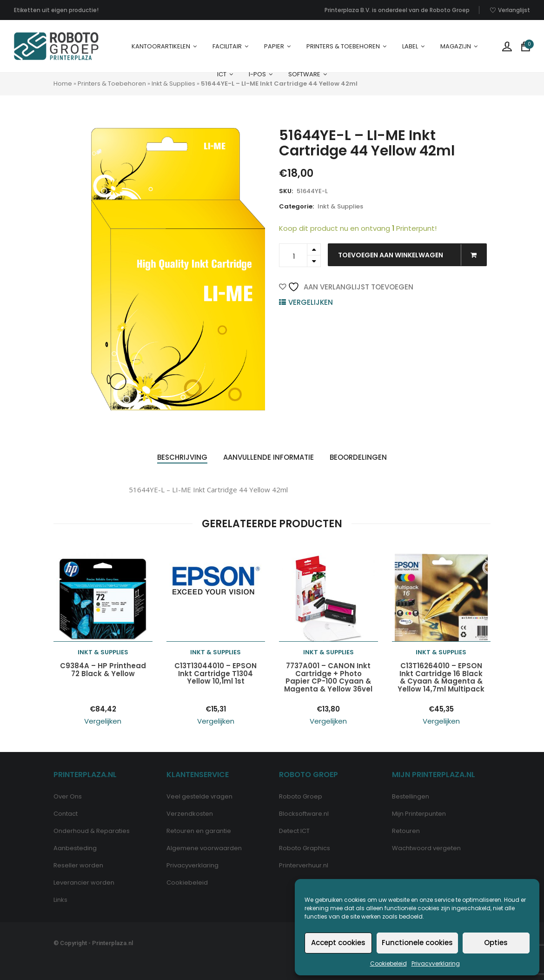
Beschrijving (182, 457)
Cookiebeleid (388, 963)
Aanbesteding (75, 848)
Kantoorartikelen (161, 46)
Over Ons (68, 796)
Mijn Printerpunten (419, 814)
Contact (66, 814)
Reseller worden (78, 865)
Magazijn (456, 46)
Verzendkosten (190, 814)
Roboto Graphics (305, 848)
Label (410, 46)
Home (63, 84)
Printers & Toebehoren (343, 46)
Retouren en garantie (199, 831)
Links (60, 900)
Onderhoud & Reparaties (92, 831)
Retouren (406, 831)
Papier (274, 46)
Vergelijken (311, 302)
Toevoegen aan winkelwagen (412, 255)
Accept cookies (338, 943)
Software (304, 74)
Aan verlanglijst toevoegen (351, 287)
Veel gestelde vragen (199, 796)
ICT (222, 74)
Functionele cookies (417, 943)
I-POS (257, 74)
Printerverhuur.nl (304, 865)
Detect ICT (294, 831)
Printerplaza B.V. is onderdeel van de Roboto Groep (397, 10)
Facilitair (227, 46)
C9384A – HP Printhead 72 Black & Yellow (103, 670)
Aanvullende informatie (269, 457)
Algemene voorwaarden (204, 848)
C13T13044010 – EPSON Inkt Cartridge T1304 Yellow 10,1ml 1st (216, 674)
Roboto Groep (301, 796)
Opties (496, 943)
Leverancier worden (84, 883)
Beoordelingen (358, 457)
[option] (178, 269)
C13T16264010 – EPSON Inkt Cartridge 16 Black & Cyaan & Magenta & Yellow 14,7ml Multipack (441, 678)
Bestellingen (411, 796)
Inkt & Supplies (173, 84)
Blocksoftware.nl (304, 814)
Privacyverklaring (436, 963)
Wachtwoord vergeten (426, 848)
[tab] (182, 458)
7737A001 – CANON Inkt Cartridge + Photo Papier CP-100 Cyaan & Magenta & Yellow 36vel (328, 678)
